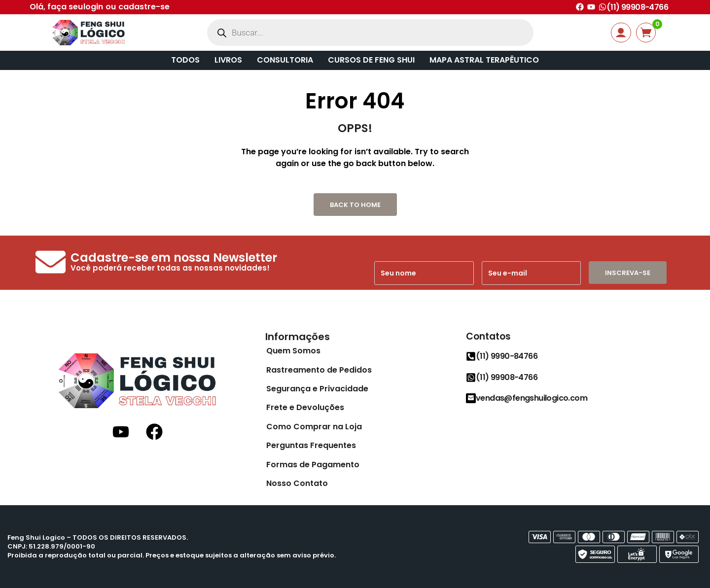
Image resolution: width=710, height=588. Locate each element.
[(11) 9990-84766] (471, 356)
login (93, 7)
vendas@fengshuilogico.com (532, 398)
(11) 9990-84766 (507, 356)
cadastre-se (144, 7)
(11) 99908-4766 (637, 7)
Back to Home (355, 205)
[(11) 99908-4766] (603, 7)
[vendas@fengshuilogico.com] (471, 398)
